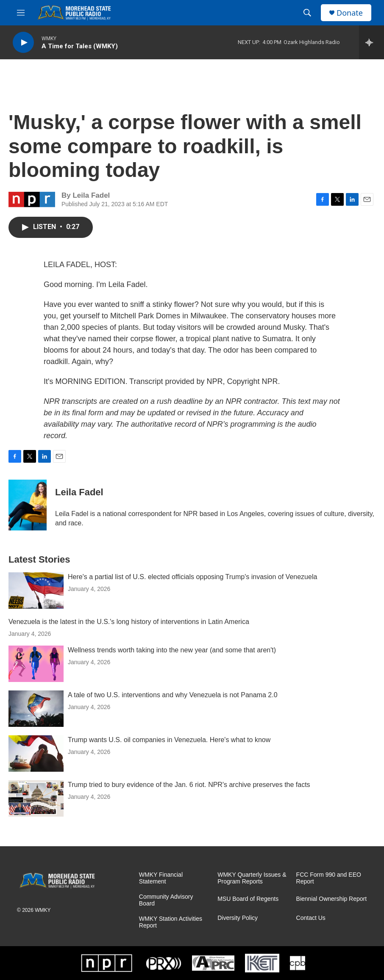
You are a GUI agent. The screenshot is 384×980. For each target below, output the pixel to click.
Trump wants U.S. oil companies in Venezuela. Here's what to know (169, 740)
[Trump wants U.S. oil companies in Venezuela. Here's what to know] (36, 754)
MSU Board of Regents (248, 899)
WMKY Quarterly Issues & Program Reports (252, 878)
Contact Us (311, 918)
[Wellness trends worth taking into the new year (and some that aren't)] (36, 664)
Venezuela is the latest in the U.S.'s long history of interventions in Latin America (129, 622)
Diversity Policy (238, 918)
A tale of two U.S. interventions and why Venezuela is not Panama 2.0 (173, 695)
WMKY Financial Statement (161, 878)
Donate (350, 13)
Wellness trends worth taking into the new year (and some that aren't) (172, 650)
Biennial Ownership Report (332, 899)
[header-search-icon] (307, 13)
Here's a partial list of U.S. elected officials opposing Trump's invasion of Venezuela (192, 577)
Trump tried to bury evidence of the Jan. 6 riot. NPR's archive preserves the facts (189, 785)
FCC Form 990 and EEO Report (329, 878)
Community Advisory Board (166, 900)
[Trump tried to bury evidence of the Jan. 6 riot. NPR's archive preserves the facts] (36, 798)
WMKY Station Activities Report (171, 922)
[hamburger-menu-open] (21, 13)
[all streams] (371, 42)
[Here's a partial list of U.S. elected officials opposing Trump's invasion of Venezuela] (36, 591)
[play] (23, 43)
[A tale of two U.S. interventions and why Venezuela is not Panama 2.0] (36, 709)
